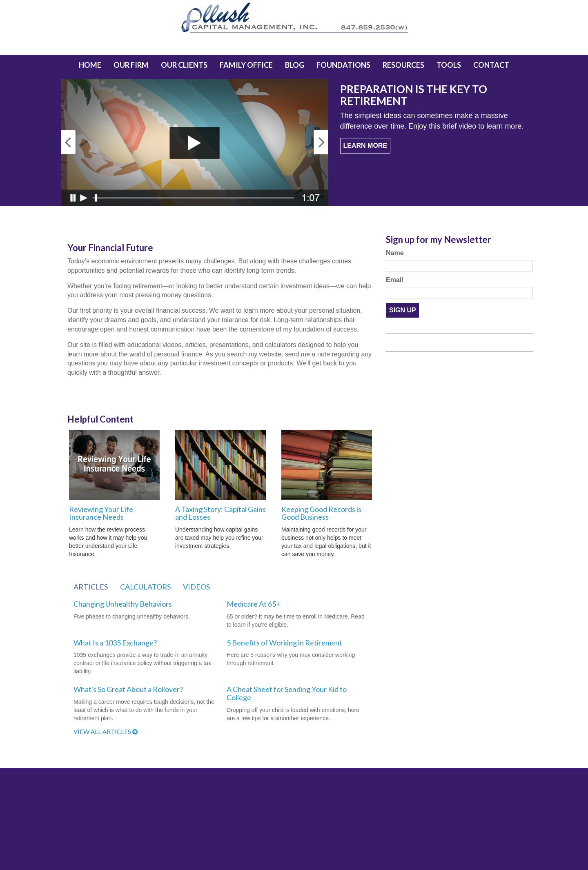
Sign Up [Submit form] (403, 310)
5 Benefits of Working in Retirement (284, 643)
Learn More (365, 146)
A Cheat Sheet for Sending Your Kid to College (287, 693)
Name (395, 253)
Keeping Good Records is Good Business (321, 513)
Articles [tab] (91, 587)
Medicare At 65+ (254, 604)
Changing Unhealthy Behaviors (123, 604)
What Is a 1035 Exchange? (115, 643)
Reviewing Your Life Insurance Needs (101, 513)
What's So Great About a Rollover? (128, 689)
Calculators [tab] (145, 587)
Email (395, 280)
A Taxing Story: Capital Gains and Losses (220, 513)
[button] (131, 65)
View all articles (106, 732)
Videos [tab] (196, 587)
